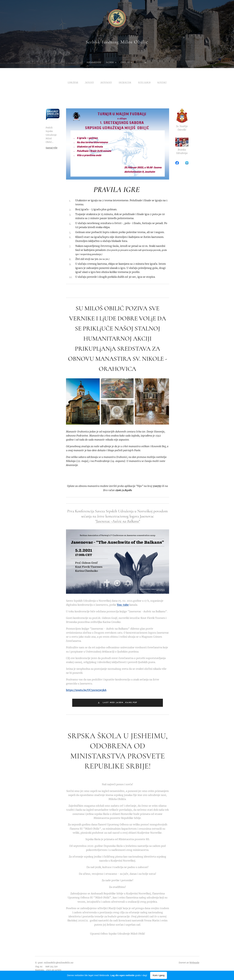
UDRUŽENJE (73, 82)
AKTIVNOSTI (106, 82)
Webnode (194, 963)
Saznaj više (52, 148)
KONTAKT (162, 82)
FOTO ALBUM (144, 82)
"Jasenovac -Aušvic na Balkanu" (117, 521)
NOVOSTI (89, 82)
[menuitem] (93, 63)
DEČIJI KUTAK (125, 82)
